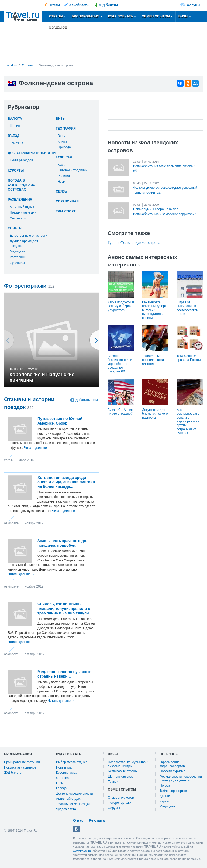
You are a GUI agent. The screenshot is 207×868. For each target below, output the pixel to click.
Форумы (194, 5)
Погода (165, 785)
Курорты (16, 170)
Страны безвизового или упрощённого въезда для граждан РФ (120, 364)
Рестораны (18, 257)
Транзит (114, 782)
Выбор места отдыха (72, 762)
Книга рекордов (21, 160)
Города (61, 788)
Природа (64, 147)
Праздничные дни (23, 212)
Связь (61, 191)
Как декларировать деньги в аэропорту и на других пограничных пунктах (188, 421)
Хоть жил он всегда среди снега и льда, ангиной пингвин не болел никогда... (66, 482)
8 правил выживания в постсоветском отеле (188, 308)
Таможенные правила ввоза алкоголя (153, 360)
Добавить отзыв (87, 400)
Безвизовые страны (123, 771)
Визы (61, 119)
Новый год (64, 767)
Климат (63, 141)
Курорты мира (67, 773)
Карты (164, 801)
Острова (62, 778)
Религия (64, 176)
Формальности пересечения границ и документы (181, 778)
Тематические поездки (73, 804)
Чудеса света (66, 809)
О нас (78, 820)
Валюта (15, 119)
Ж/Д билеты (108, 5)
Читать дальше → (37, 448)
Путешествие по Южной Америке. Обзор (60, 421)
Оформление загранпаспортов (172, 764)
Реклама (97, 820)
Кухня (62, 165)
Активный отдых (22, 207)
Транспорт (66, 211)
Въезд (14, 136)
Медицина (17, 251)
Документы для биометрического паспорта (155, 414)
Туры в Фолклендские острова (134, 243)
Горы (60, 783)
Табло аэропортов (173, 791)
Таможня (16, 143)
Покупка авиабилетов (20, 767)
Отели (55, 5)
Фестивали (18, 218)
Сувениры (17, 263)
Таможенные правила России (189, 358)
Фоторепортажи (120, 803)
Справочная (67, 201)
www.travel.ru (82, 851)
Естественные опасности (29, 236)
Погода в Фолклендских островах (21, 185)
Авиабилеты (79, 5)
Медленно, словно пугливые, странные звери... (65, 674)
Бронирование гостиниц (22, 762)
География (66, 129)
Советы (15, 228)
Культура (64, 157)
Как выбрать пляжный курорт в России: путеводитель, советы (154, 310)
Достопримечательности (32, 153)
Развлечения (20, 200)
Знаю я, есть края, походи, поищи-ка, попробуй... (62, 543)
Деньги (165, 796)
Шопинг (15, 126)
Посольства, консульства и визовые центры (128, 764)
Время (63, 136)
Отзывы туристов (121, 798)
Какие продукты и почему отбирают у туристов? (121, 306)
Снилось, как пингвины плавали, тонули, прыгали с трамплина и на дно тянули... (65, 609)
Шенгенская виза (121, 777)
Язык (61, 182)
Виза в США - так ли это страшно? (120, 412)
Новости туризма (172, 771)
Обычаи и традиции (73, 170)
